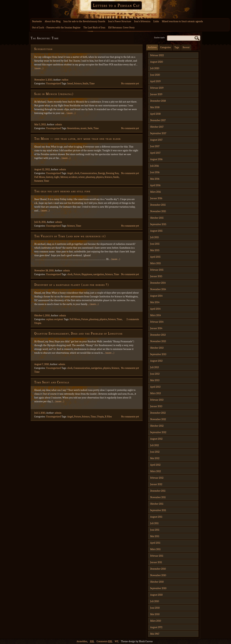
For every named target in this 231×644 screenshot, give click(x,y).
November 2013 (158, 341)
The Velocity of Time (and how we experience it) (70, 236)
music (84, 128)
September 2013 (158, 354)
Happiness (87, 274)
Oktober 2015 (157, 218)
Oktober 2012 (157, 426)
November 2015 (158, 211)
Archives (152, 47)
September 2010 (158, 588)
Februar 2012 (157, 478)
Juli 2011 (154, 523)
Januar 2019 (156, 94)
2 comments (133, 319)
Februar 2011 (157, 556)
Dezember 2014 (158, 283)
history (49, 177)
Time (92, 84)
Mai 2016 (155, 179)
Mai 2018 (155, 107)
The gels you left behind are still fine (62, 191)
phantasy (90, 177)
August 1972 (156, 627)
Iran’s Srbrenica (142, 21)
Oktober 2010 (157, 582)
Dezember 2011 (158, 491)
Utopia (38, 323)
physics (100, 177)
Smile (86, 84)
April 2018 (155, 114)
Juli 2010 (155, 601)
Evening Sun (112, 173)
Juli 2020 (155, 68)
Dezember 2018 (158, 101)
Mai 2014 (155, 302)
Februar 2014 (157, 322)
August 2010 (156, 595)
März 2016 (155, 192)
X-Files (108, 417)
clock (77, 173)
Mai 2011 (155, 536)
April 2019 (155, 81)
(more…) (39, 68)
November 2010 (158, 575)
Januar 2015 (156, 276)
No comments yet (130, 84)
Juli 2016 (154, 166)
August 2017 (156, 140)
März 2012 (155, 471)
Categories (166, 47)
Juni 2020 (155, 75)
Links (156, 21)
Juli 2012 (154, 445)
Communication (89, 173)
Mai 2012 (155, 458)
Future (77, 274)
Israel (70, 84)
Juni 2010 (155, 608)
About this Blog (53, 21)
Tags (177, 47)
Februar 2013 (157, 400)
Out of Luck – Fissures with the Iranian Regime (56, 28)
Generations (73, 128)
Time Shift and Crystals (52, 382)
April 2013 (155, 387)
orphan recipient (55, 319)
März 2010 (156, 621)
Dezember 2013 (158, 335)
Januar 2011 (156, 562)
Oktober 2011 (157, 504)
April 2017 (155, 153)
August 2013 (156, 361)
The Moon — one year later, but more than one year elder (78, 139)
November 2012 (158, 419)
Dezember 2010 (158, 569)
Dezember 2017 (158, 120)
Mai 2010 (155, 614)
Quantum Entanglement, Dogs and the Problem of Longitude (78, 334)
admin (59, 124)
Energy (102, 173)
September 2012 (158, 432)
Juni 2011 (155, 530)
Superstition (43, 49)
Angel (70, 173)
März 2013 (155, 393)
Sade (90, 128)
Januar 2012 (156, 484)
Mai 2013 (155, 380)
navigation (99, 274)
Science (78, 84)
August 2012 (156, 439)
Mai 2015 (155, 250)
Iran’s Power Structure (120, 21)
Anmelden (82, 641)
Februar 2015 (157, 270)
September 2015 (158, 224)
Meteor (64, 177)
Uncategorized (53, 84)
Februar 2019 (157, 88)
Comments (104, 641)
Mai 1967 (155, 634)
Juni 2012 (155, 452)
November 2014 (158, 289)
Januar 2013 (156, 406)
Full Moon (40, 177)
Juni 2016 (155, 172)
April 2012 (155, 465)
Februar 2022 (157, 55)
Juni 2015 (155, 244)
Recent (186, 47)
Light (57, 177)
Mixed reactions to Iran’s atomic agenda (182, 21)
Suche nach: (160, 38)
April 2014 (155, 309)
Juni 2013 (155, 374)
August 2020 (157, 62)
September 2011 (158, 510)
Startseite (37, 21)
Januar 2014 (156, 328)
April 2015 (155, 257)
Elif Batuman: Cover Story (121, 28)
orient (81, 177)
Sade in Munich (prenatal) (54, 94)
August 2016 (156, 159)
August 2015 (156, 231)
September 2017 (158, 133)
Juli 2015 (154, 237)
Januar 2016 (156, 198)
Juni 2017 (155, 146)
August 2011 (156, 517)
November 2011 (158, 497)
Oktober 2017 (157, 127)
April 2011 (155, 543)
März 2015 (155, 263)
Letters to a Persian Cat (116, 5)
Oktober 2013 (157, 348)
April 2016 (155, 185)
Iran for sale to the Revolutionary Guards (84, 21)
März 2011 (155, 549)
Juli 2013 (154, 367)
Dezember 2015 (158, 205)
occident (73, 177)
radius (65, 80)
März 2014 (155, 315)
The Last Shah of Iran (94, 28)
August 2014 (156, 296)
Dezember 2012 (158, 413)
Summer (39, 181)
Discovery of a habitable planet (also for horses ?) (72, 285)
